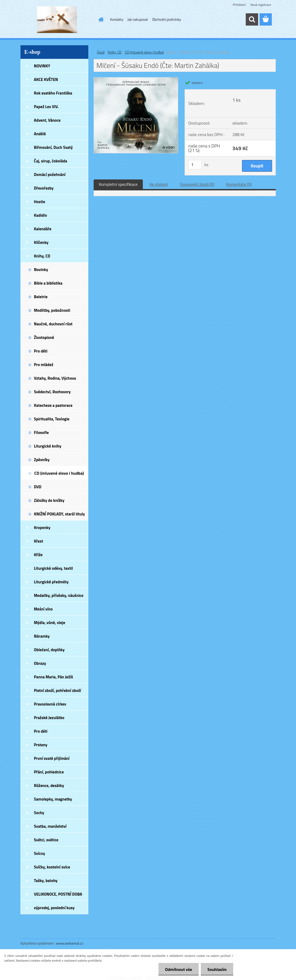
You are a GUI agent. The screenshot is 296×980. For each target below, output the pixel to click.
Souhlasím (217, 969)
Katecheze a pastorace (53, 405)
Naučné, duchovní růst (53, 324)
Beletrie (41, 297)
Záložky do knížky (49, 500)
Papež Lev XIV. (46, 107)
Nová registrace (261, 5)
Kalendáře (43, 229)
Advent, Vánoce (47, 120)
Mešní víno (43, 609)
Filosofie (41, 432)
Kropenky (42, 528)
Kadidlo (41, 215)
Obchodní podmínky (166, 19)
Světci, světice (46, 840)
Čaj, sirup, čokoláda (51, 161)
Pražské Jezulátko (49, 718)
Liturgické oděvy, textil (54, 568)
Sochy (39, 813)
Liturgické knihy (48, 446)
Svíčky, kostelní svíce (52, 867)
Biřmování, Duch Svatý (53, 147)
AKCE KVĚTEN (46, 79)
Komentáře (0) (239, 184)
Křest (39, 541)
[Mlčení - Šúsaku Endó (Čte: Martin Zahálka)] (136, 80)
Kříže (38, 555)
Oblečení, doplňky (49, 650)
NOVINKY (42, 66)
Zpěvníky (42, 460)
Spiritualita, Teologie (52, 419)
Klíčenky (41, 242)
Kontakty (117, 19)
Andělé (40, 134)
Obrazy (40, 663)
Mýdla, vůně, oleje (50, 623)
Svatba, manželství (50, 826)
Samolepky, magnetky (53, 799)
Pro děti (41, 351)
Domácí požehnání (50, 175)
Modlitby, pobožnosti (52, 310)
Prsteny (41, 745)
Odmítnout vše (178, 969)
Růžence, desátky (49, 786)
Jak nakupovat (138, 19)
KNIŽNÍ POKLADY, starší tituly (60, 514)
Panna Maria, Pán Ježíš (54, 677)
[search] (252, 19)
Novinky (41, 270)
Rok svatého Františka (53, 93)
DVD (38, 487)
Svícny (40, 853)
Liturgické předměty (51, 582)
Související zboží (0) (197, 184)
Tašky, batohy (46, 881)
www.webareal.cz (69, 943)
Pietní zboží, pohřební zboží (58, 690)
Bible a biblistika (48, 283)
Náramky (42, 636)
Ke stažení (159, 184)
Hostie (40, 202)
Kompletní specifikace (118, 184)
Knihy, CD (42, 256)
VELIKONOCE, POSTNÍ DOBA (58, 894)
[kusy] (195, 165)
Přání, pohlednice (49, 772)
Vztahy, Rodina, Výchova (55, 378)
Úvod (101, 52)
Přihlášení (239, 5)
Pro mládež (44, 365)
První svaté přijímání (52, 758)
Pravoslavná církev (50, 704)
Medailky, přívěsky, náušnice (59, 595)
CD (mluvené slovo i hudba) (59, 473)
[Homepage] (100, 19)
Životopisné (44, 337)
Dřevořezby (44, 188)
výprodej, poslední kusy (54, 908)
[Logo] (57, 20)
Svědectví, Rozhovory (52, 392)
